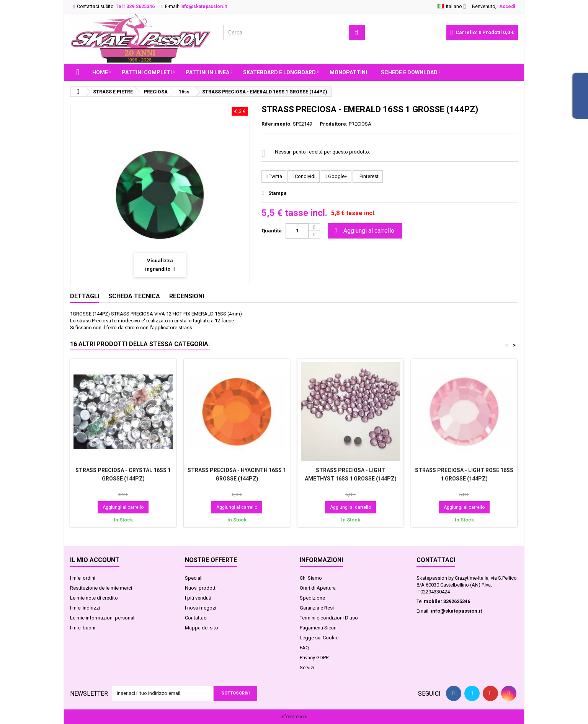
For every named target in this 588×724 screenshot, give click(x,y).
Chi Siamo (311, 578)
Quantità (272, 231)
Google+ (336, 176)
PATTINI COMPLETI (147, 72)
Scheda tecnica (134, 296)
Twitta (274, 176)
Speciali (194, 578)
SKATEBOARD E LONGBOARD (279, 72)
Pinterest (368, 176)
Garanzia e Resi (317, 608)
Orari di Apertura (318, 588)
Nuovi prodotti (201, 588)
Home (100, 72)
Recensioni (187, 296)
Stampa (278, 193)
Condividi (304, 176)
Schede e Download (409, 72)
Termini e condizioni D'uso (329, 618)
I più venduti (198, 598)
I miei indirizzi (85, 608)
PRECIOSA (360, 124)
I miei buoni (83, 628)
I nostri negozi (201, 608)
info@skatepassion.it (456, 611)
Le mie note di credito (94, 598)
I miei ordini (83, 578)
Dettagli (85, 296)
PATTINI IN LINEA (207, 72)
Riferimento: (277, 124)
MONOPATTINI (348, 72)
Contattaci (196, 618)
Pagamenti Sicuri (318, 628)
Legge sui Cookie (319, 638)
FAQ (304, 648)
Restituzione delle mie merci (101, 588)
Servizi (307, 668)
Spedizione (312, 598)
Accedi (507, 7)
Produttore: (334, 124)
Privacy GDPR (314, 658)
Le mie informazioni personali (103, 618)
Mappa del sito (202, 628)
